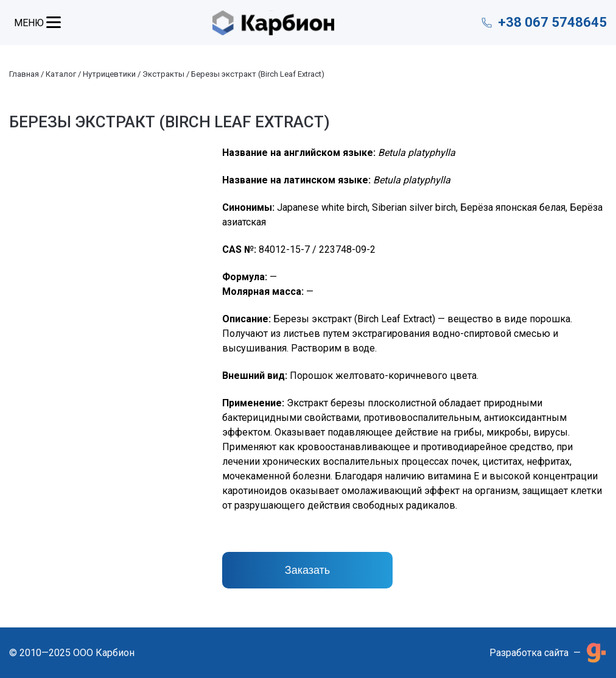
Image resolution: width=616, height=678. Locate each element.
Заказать (307, 570)
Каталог (61, 74)
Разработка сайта (529, 653)
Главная (24, 74)
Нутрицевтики (109, 74)
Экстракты (163, 74)
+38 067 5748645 (552, 22)
